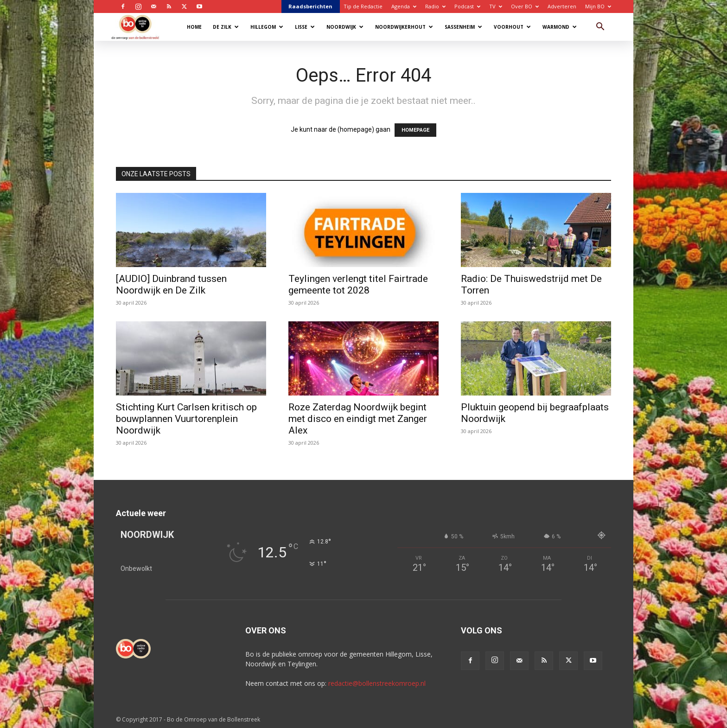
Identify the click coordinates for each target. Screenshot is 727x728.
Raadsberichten (310, 6)
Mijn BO (598, 6)
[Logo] (140, 27)
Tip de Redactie (363, 6)
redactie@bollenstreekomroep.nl (377, 683)
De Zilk (226, 27)
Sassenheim (463, 27)
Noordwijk (345, 27)
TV (496, 6)
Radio (435, 6)
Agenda (404, 6)
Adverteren (562, 6)
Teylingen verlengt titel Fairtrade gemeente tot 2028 (358, 284)
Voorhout (512, 27)
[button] (600, 28)
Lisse (305, 27)
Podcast (467, 6)
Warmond (560, 27)
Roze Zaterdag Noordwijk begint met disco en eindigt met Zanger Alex (358, 419)
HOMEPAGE (415, 130)
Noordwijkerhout (404, 27)
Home (194, 27)
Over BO (525, 6)
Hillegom (267, 27)
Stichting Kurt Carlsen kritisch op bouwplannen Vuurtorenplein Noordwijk (186, 419)
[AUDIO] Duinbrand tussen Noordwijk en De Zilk (171, 284)
